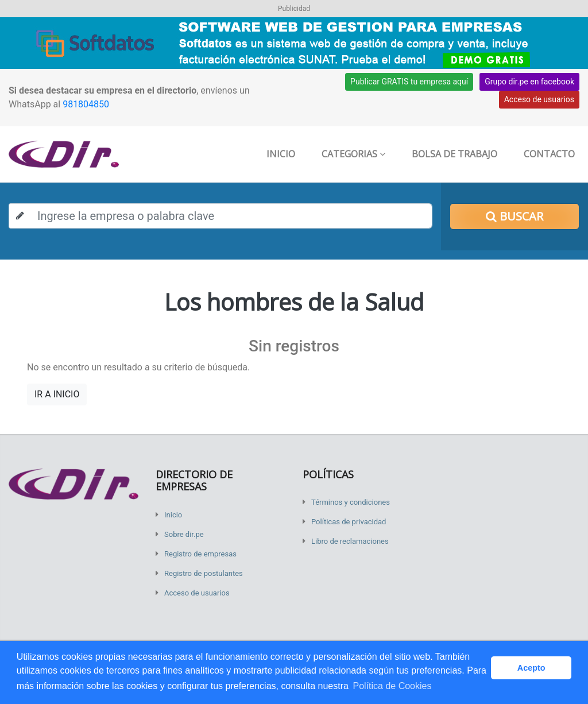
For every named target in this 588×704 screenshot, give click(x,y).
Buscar (514, 216)
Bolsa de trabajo (454, 154)
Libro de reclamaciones (350, 541)
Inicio (281, 154)
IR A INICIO (57, 394)
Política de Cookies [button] (392, 686)
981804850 (86, 104)
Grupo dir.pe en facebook (529, 82)
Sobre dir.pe (184, 534)
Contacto (549, 154)
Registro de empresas (200, 554)
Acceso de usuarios (539, 99)
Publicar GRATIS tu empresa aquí (409, 82)
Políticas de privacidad (349, 522)
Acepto (531, 668)
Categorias (353, 154)
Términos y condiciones (351, 502)
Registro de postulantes (204, 573)
